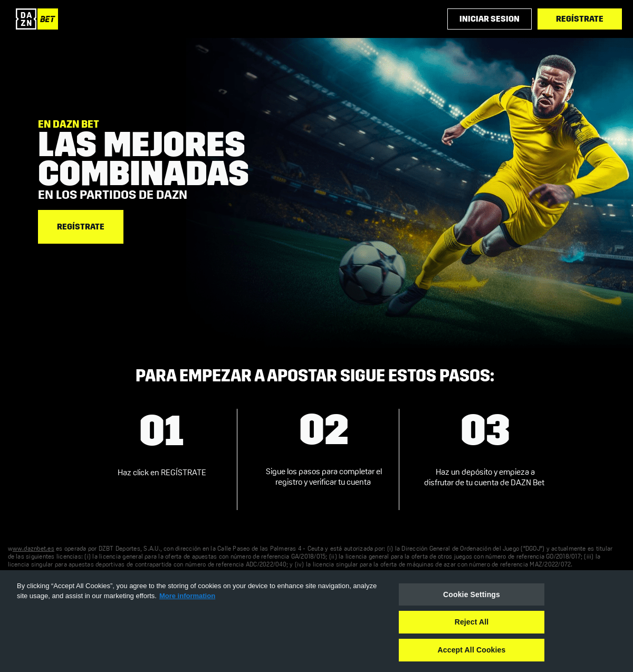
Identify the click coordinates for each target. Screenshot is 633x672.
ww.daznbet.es (33, 549)
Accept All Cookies (472, 650)
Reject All (472, 622)
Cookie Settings (472, 594)
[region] (316, 621)
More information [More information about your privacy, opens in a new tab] (187, 596)
